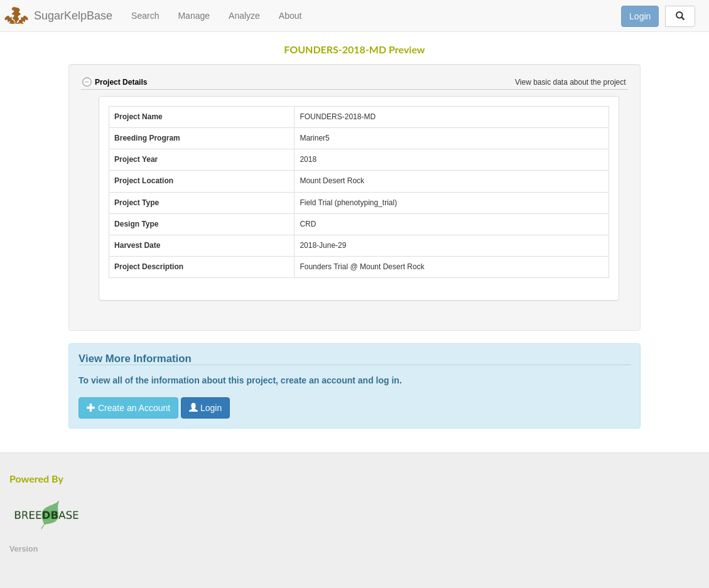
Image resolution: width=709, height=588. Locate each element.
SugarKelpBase (73, 16)
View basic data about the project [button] (571, 82)
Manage (194, 16)
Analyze (244, 16)
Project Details (114, 82)
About (290, 16)
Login (640, 16)
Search (145, 16)
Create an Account (128, 408)
